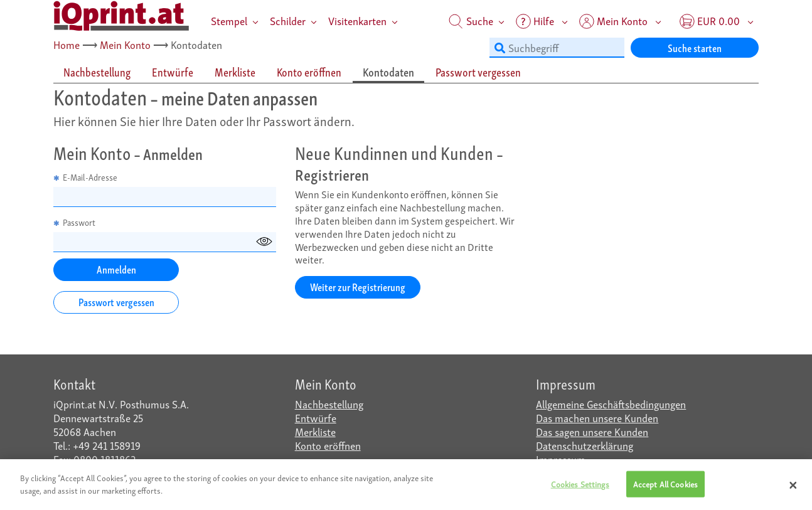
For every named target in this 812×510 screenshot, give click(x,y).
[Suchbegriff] (557, 48)
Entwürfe (316, 417)
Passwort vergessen (116, 301)
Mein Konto (125, 44)
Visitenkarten (357, 20)
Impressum (561, 459)
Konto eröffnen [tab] (309, 72)
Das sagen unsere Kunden (592, 431)
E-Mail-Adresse (85, 177)
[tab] (98, 73)
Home (67, 44)
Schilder (288, 20)
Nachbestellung (329, 404)
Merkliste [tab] (235, 72)
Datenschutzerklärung (585, 445)
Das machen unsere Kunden (597, 417)
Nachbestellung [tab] (97, 72)
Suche (471, 20)
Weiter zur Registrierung (358, 286)
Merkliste (315, 431)
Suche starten (695, 47)
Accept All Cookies (665, 487)
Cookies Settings (580, 487)
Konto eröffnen (328, 445)
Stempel (229, 20)
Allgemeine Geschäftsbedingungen (611, 404)
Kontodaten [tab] (388, 72)
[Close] (793, 488)
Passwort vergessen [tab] (478, 72)
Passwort (74, 222)
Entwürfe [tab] (173, 72)
